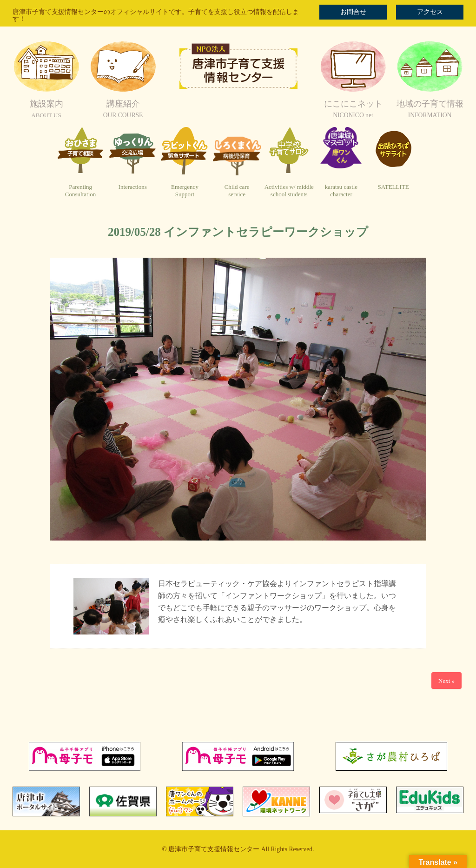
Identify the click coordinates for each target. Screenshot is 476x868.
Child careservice (237, 190)
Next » (446, 681)
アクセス (430, 12)
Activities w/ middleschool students (289, 190)
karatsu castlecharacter (341, 190)
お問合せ (353, 12)
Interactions (133, 187)
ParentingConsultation (80, 190)
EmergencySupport (185, 190)
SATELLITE (393, 187)
